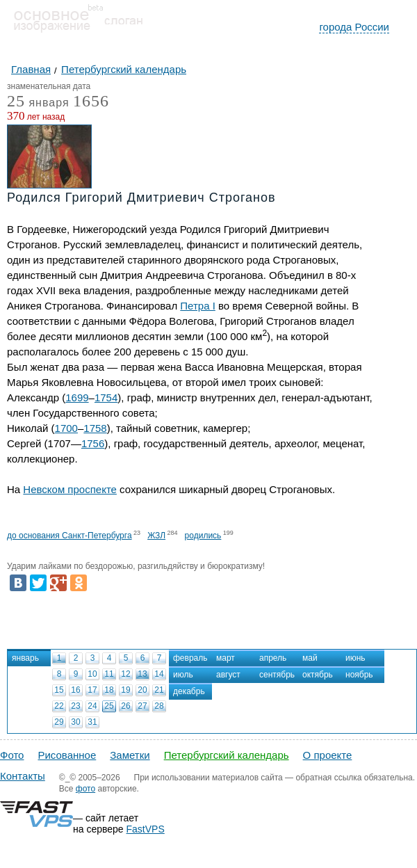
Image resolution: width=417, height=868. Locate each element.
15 (59, 690)
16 (75, 690)
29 (59, 722)
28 (159, 706)
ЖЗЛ (156, 536)
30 (75, 722)
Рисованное (67, 755)
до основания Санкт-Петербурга (69, 536)
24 (92, 706)
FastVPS (146, 829)
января (38, 103)
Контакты (23, 776)
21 (159, 690)
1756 (93, 443)
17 (92, 690)
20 (142, 690)
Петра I (198, 306)
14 (159, 674)
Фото (12, 755)
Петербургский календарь (227, 755)
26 (125, 706)
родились (203, 536)
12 (125, 674)
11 (109, 674)
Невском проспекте (70, 489)
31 (92, 722)
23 (75, 706)
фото (85, 789)
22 (59, 706)
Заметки (130, 755)
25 (109, 706)
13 (142, 674)
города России (354, 27)
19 (125, 690)
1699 (77, 397)
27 (142, 706)
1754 (106, 397)
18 (109, 690)
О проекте (328, 755)
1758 (95, 428)
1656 (91, 101)
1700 (66, 428)
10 (92, 674)
